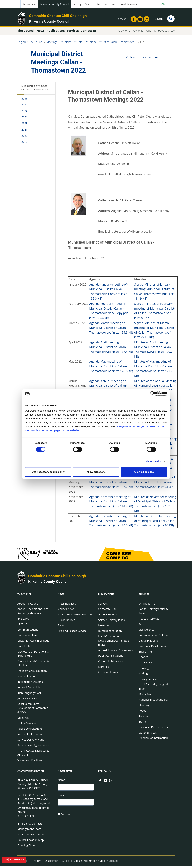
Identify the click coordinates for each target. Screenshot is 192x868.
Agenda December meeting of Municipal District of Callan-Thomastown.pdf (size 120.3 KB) (111, 523)
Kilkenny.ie (29, 4)
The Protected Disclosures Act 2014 (33, 754)
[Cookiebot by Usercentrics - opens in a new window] (153, 394)
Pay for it (138, 32)
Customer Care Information (34, 642)
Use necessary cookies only (48, 472)
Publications (106, 596)
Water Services (148, 734)
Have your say (166, 32)
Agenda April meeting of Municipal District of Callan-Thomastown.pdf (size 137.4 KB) (111, 349)
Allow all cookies (144, 472)
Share (131, 59)
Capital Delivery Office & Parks (153, 613)
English (22, 44)
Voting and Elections (30, 762)
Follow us (104, 773)
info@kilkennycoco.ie (39, 805)
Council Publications (111, 663)
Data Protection (27, 648)
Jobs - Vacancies (27, 700)
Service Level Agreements (33, 747)
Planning (144, 707)
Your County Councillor (32, 836)
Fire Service (146, 664)
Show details (153, 461)
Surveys (103, 605)
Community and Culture (153, 637)
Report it (150, 32)
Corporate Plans (27, 637)
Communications (28, 631)
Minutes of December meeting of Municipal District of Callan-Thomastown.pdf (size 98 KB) (155, 523)
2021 (24, 131)
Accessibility (14, 860)
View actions (148, 59)
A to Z (66, 863)
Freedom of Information (32, 673)
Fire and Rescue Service (72, 633)
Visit (88, 4)
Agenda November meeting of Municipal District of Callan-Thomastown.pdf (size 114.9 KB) (111, 503)
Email (61, 797)
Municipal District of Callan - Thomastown (110, 44)
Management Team (29, 831)
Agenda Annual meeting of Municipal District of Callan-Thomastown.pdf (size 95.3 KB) (110, 387)
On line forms (147, 605)
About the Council (28, 605)
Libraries (104, 669)
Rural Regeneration (110, 633)
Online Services (27, 725)
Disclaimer (51, 863)
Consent (66, 817)
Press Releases (67, 605)
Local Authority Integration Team (155, 688)
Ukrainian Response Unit (154, 729)
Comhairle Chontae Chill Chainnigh (58, 16)
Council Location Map (31, 842)
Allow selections (96, 472)
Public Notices (66, 622)
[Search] (171, 19)
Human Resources (29, 678)
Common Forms (108, 674)
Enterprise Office (105, 4)
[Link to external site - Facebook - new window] (133, 18)
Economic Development (153, 648)
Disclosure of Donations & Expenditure (33, 655)
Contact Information (31, 773)
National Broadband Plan (154, 701)
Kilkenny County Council (54, 4)
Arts (141, 626)
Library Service (148, 681)
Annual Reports (108, 616)
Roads (142, 712)
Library (77, 4)
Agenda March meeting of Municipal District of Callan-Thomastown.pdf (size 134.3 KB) (111, 329)
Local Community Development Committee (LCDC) (33, 710)
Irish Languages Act (29, 695)
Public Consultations (30, 730)
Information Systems (30, 684)
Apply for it (124, 32)
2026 (24, 101)
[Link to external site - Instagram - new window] (146, 18)
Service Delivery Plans (31, 741)
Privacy (36, 863)
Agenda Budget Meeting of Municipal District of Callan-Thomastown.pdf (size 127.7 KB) (111, 484)
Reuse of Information (30, 736)
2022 (141, 44)
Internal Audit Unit (29, 689)
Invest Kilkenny (128, 4)
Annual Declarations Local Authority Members (33, 613)
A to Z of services (149, 621)
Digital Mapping (148, 642)
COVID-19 (23, 626)
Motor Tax (145, 696)
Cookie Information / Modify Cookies (96, 863)
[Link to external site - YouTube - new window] (139, 18)
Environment (147, 653)
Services (144, 596)
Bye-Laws (23, 621)
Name (62, 782)
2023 (24, 119)
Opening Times (27, 847)
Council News (66, 611)
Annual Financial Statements (116, 652)
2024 (24, 113)
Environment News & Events (75, 616)
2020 (24, 138)
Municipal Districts (72, 44)
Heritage (144, 675)
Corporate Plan (107, 611)
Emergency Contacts (30, 825)
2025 (24, 107)
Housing (144, 670)
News (61, 596)
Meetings (52, 44)
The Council (36, 44)
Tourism (144, 718)
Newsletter (105, 627)
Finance (143, 659)
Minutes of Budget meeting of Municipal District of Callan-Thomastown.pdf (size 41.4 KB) (155, 484)
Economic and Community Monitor (34, 665)
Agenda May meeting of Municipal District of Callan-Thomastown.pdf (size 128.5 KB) (111, 368)
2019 (24, 144)
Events (62, 627)
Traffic (143, 723)
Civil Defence (147, 631)
